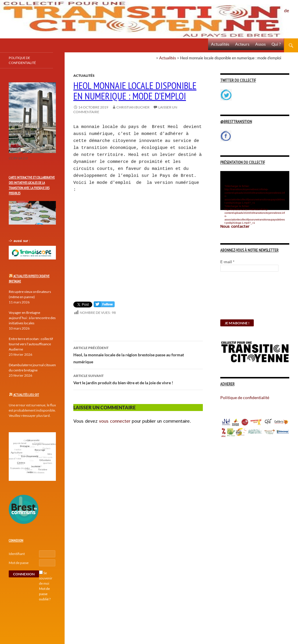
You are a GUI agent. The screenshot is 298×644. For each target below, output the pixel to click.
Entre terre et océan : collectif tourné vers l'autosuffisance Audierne (31, 344)
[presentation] (244, 298)
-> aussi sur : (19, 241)
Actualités (220, 44)
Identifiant (17, 554)
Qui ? (276, 44)
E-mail (227, 262)
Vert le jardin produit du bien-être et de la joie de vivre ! (138, 379)
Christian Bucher (133, 107)
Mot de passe (19, 563)
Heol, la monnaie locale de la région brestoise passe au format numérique (138, 354)
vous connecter (115, 421)
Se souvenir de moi (46, 578)
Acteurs (242, 44)
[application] (255, 191)
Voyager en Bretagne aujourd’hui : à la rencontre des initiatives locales (32, 318)
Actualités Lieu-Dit (26, 395)
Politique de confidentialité (291, 7)
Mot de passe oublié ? (45, 594)
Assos (260, 44)
